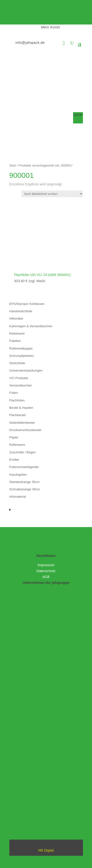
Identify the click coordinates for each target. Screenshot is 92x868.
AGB (46, 577)
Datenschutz (46, 571)
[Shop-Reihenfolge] (52, 194)
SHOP (78, 115)
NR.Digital (46, 850)
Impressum (46, 565)
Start (13, 165)
